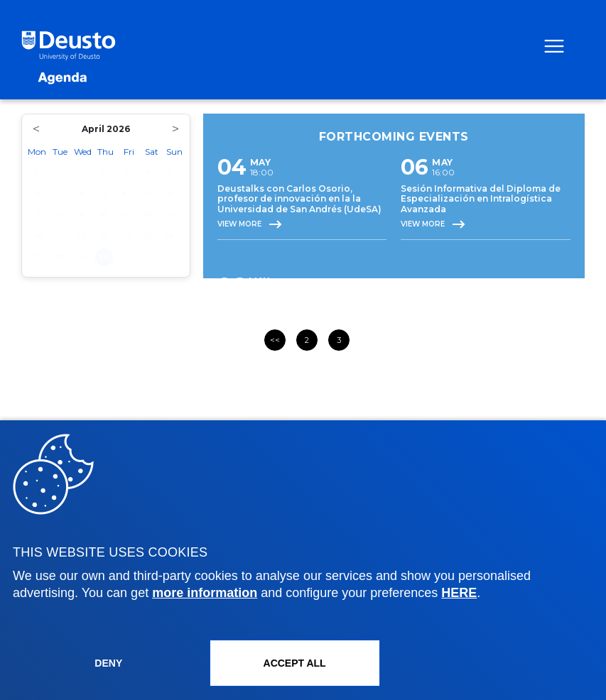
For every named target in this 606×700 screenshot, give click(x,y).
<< (275, 340)
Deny (108, 663)
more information (205, 593)
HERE (459, 593)
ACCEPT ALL (295, 663)
